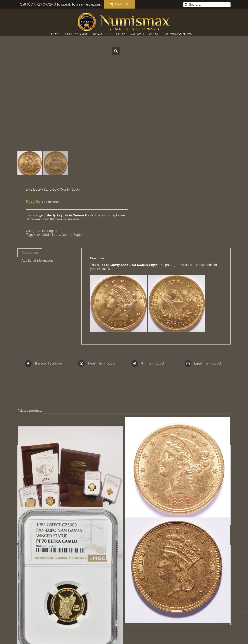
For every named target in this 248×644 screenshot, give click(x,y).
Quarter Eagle (72, 235)
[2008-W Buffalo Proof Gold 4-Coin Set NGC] (70, 479)
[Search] (186, 5)
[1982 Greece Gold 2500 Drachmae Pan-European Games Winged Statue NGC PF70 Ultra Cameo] (70, 580)
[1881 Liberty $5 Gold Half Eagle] (178, 470)
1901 (37, 235)
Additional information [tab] (37, 261)
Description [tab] (30, 253)
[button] (116, 51)
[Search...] (207, 5)
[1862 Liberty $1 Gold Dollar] (178, 570)
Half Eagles (49, 231)
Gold (45, 235)
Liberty (55, 235)
